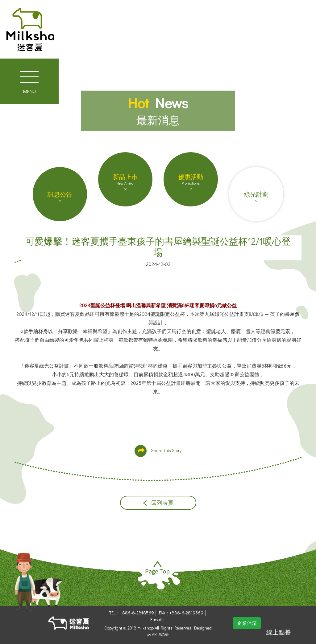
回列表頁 (158, 503)
